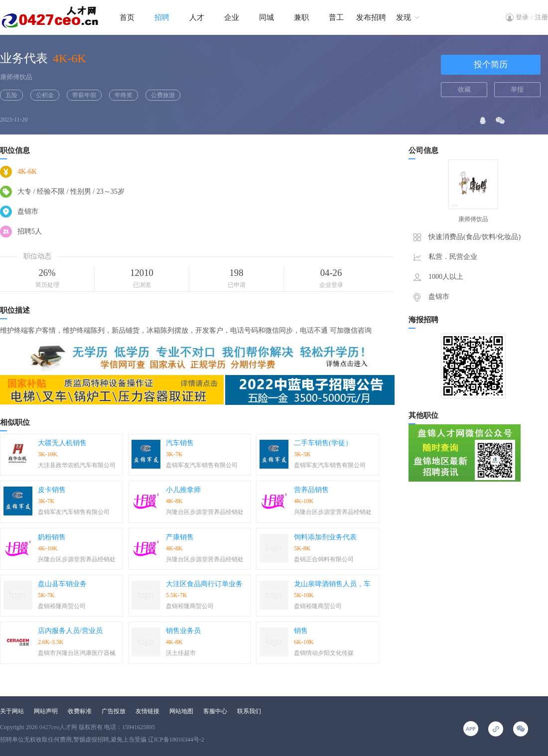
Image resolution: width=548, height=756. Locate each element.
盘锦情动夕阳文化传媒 (324, 653)
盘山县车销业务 (62, 584)
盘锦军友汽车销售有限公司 (202, 465)
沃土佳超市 (181, 653)
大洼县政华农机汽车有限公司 (77, 465)
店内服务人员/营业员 (70, 631)
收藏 (464, 89)
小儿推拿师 (183, 490)
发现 (404, 17)
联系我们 (249, 711)
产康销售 (180, 537)
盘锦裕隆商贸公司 (62, 606)
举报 (517, 89)
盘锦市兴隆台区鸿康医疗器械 (77, 653)
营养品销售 (311, 490)
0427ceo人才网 (59, 727)
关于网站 (12, 711)
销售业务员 (183, 631)
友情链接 (147, 711)
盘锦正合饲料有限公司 (324, 559)
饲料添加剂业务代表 (325, 537)
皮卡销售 (52, 490)
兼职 (301, 17)
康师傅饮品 (16, 77)
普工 (336, 17)
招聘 (162, 17)
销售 (301, 631)
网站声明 (46, 711)
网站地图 (181, 711)
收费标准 (80, 711)
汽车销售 (180, 443)
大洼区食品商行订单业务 (204, 584)
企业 (232, 17)
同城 (267, 17)
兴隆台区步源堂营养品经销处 (205, 512)
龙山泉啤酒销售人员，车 (332, 584)
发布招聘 (371, 17)
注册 (542, 17)
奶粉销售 (52, 537)
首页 (127, 17)
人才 (197, 17)
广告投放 (114, 711)
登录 (522, 17)
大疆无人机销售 (62, 443)
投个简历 (491, 64)
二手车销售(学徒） (323, 443)
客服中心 (215, 711)
